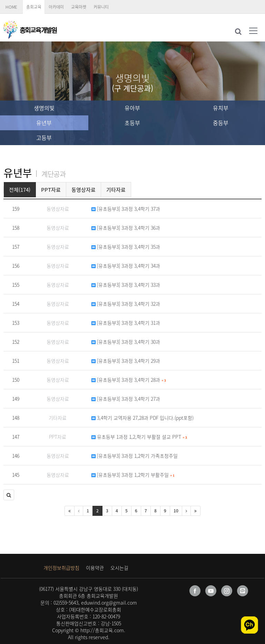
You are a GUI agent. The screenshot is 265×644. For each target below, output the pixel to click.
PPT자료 (51, 190)
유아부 (132, 108)
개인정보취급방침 (61, 568)
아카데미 (56, 7)
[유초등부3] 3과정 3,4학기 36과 (126, 228)
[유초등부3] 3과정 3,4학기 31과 (126, 323)
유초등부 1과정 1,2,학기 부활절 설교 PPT (139, 437)
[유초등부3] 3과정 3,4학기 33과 (126, 285)
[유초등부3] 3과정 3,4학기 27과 (126, 399)
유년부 (44, 123)
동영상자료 (84, 190)
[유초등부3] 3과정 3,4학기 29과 (126, 361)
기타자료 (116, 190)
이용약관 (95, 568)
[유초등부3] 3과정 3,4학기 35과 (126, 247)
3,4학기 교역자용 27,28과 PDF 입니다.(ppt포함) (143, 418)
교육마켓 (79, 7)
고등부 (44, 138)
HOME (11, 7)
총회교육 (34, 7)
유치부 (221, 108)
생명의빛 (44, 108)
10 (176, 511)
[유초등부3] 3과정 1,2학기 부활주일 (133, 475)
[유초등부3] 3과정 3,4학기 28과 (129, 380)
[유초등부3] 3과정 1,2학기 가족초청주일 (135, 456)
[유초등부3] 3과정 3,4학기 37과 (126, 209)
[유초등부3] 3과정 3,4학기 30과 (126, 342)
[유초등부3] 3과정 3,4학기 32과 (126, 304)
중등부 (221, 123)
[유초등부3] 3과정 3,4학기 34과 (126, 266)
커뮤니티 (101, 7)
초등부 (132, 123)
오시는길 (119, 568)
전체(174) (20, 190)
